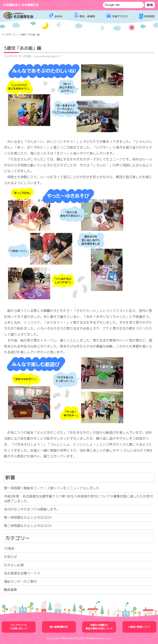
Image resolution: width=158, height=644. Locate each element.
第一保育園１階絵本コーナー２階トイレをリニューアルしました (52, 488)
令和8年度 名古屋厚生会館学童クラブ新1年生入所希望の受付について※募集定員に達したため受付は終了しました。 (78, 499)
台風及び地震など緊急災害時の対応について (99, 627)
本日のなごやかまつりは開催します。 (32, 509)
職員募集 (10, 590)
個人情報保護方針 (59, 627)
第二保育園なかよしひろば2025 (28, 526)
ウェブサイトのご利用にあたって (19, 627)
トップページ (8, 35)
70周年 (9, 549)
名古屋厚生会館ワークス (22, 573)
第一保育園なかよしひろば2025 (28, 517)
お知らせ (10, 557)
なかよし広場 (14, 565)
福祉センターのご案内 (20, 581)
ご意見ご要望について (139, 627)
